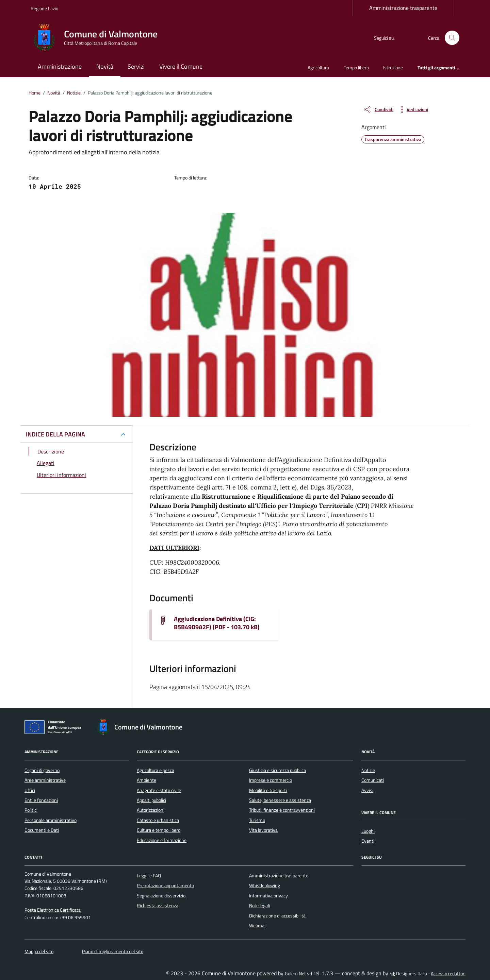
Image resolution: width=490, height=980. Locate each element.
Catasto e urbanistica (158, 820)
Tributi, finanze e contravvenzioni (282, 810)
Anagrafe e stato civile (159, 790)
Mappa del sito (39, 951)
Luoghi (368, 831)
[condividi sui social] (378, 109)
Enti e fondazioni (41, 800)
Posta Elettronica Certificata (53, 910)
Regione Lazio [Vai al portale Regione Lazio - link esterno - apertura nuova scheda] (44, 8)
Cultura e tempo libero (159, 830)
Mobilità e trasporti (268, 790)
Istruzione (393, 67)
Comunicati (373, 780)
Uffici (30, 790)
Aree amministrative (45, 780)
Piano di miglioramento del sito (113, 951)
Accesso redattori (448, 974)
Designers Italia (408, 974)
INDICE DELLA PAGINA (55, 434)
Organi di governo (42, 770)
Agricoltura (318, 67)
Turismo (257, 820)
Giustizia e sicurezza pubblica (277, 770)
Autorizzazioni (151, 810)
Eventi (368, 841)
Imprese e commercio (271, 780)
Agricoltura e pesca (156, 770)
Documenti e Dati (42, 830)
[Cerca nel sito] (452, 38)
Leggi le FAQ (149, 876)
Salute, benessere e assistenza (280, 800)
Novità (105, 66)
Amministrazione (60, 66)
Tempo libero (356, 67)
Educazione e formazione (162, 840)
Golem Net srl (298, 974)
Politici (31, 810)
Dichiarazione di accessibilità (277, 916)
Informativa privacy (268, 896)
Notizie (368, 770)
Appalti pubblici (151, 800)
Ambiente (146, 780)
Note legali (259, 906)
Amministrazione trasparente (403, 8)
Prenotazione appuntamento (165, 886)
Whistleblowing (265, 886)
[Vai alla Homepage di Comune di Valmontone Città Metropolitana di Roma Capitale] (98, 38)
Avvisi (367, 790)
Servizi (136, 66)
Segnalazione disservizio (161, 896)
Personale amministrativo (51, 820)
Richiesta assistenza (158, 906)
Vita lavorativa (263, 830)
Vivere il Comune (181, 66)
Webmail (258, 926)
